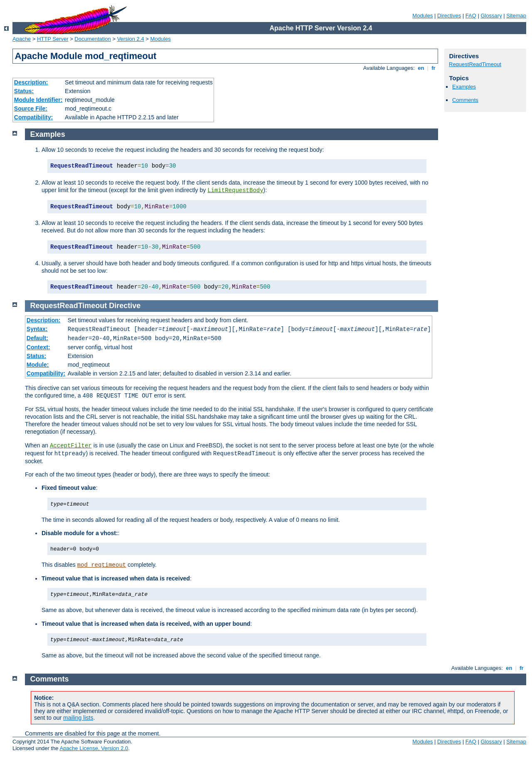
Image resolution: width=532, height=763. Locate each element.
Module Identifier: (38, 100)
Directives (449, 16)
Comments (465, 100)
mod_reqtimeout (102, 565)
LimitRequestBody (235, 190)
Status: (24, 91)
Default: (37, 338)
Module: (38, 365)
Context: (38, 347)
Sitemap (516, 16)
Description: (31, 82)
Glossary (491, 16)
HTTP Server (53, 39)
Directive (125, 306)
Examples (464, 87)
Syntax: (37, 329)
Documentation (92, 39)
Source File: (31, 109)
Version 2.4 (131, 39)
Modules (422, 16)
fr (434, 68)
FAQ (471, 16)
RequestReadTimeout (475, 64)
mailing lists (78, 718)
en (421, 68)
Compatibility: (33, 117)
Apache (22, 39)
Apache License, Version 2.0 (94, 748)
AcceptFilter (71, 446)
